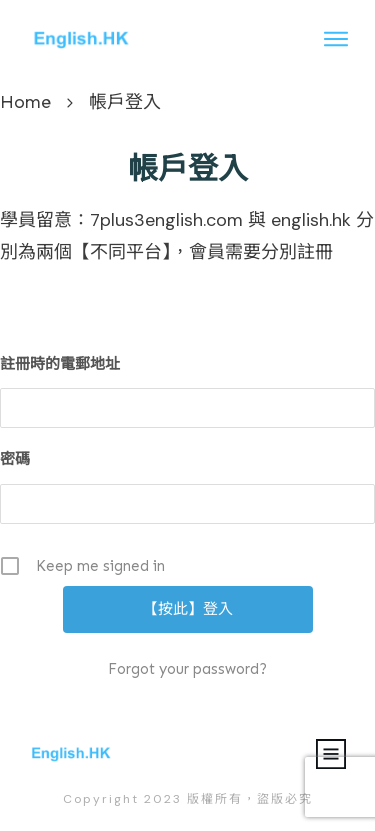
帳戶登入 (188, 169)
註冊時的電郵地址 (60, 364)
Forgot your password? (187, 669)
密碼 (15, 459)
